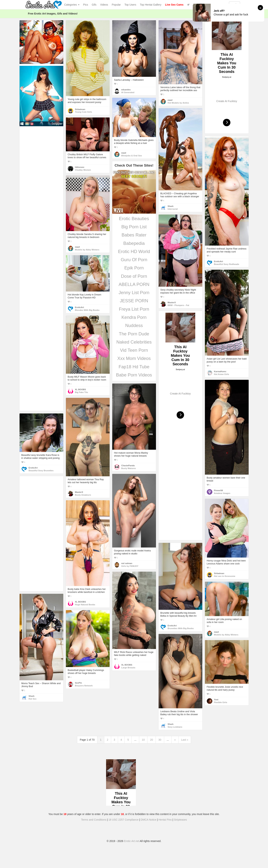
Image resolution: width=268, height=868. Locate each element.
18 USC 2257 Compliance (124, 820)
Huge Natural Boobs (85, 605)
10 (143, 740)
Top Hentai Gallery (151, 5)
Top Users (130, 5)
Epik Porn (134, 268)
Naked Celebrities (134, 342)
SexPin (79, 683)
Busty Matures (129, 468)
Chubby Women (83, 170)
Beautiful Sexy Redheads (227, 264)
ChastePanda (128, 466)
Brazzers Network (84, 686)
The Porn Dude (134, 334)
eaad (170, 100)
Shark (171, 206)
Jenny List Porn (134, 293)
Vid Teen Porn (134, 350)
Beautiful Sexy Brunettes (41, 471)
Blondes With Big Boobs (87, 310)
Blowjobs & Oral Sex (132, 156)
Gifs (94, 5)
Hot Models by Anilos (178, 103)
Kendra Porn (134, 317)
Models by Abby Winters (87, 250)
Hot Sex (33, 699)
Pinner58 (218, 490)
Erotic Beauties (134, 219)
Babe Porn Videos (134, 375)
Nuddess (134, 325)
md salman (127, 563)
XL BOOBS (80, 389)
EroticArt (218, 261)
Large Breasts (128, 668)
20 (151, 740)
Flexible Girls (221, 702)
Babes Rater (134, 235)
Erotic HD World (134, 251)
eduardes (126, 90)
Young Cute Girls (84, 112)
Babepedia (134, 243)
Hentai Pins (165, 820)
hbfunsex (80, 167)
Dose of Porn (134, 276)
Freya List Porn (134, 309)
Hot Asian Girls (222, 374)
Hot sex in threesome (225, 576)
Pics (86, 5)
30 (160, 740)
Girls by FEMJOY (130, 566)
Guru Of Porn (134, 260)
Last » (185, 740)
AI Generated (128, 92)
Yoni (216, 700)
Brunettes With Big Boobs (181, 628)
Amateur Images (222, 493)
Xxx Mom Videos (134, 358)
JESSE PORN (134, 301)
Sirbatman (80, 109)
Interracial (173, 209)
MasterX (172, 302)
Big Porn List (134, 227)
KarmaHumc (220, 371)
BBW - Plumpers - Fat (178, 305)
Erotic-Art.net (132, 841)
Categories (72, 5)
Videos (104, 5)
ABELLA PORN (134, 284)
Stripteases (180, 820)
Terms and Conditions (94, 820)
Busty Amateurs (83, 495)
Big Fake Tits (82, 392)
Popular (116, 5)
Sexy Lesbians (175, 727)
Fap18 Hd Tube (134, 367)
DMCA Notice (149, 820)
